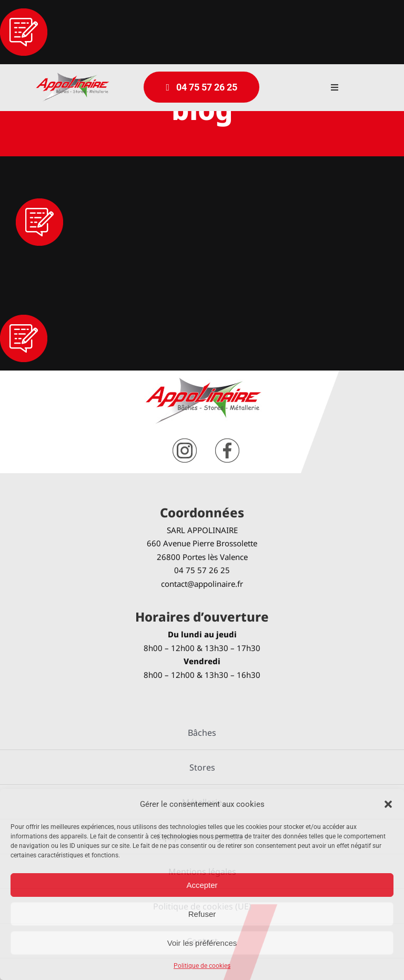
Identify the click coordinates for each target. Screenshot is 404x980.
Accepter (202, 885)
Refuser (202, 914)
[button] (388, 804)
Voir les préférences (202, 943)
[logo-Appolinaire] (73, 77)
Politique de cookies (202, 966)
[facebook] (227, 442)
